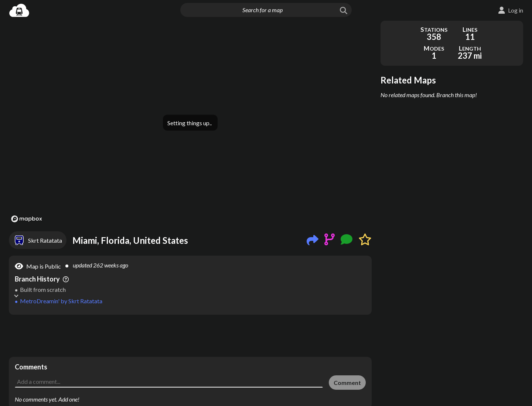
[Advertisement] (190, 336)
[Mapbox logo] (27, 219)
